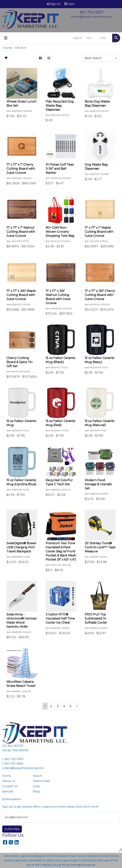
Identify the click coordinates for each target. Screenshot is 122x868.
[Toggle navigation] (6, 38)
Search (37, 776)
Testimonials (41, 781)
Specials (8, 791)
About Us (9, 781)
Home (7, 776)
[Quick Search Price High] (105, 38)
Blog (36, 791)
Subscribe (12, 829)
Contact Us (10, 786)
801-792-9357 (92, 12)
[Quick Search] (77, 38)
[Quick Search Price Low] (92, 38)
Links (36, 786)
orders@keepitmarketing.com (91, 17)
